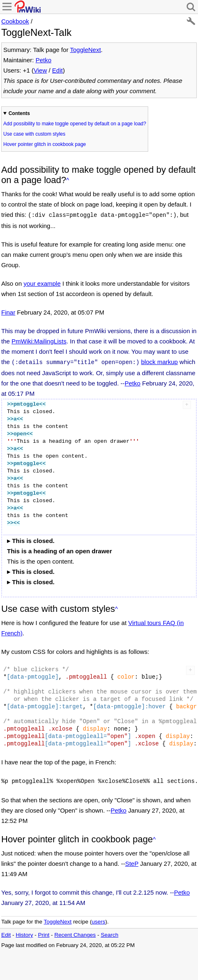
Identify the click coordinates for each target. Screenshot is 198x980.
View (40, 70)
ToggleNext (85, 50)
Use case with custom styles (34, 134)
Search (110, 932)
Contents (19, 113)
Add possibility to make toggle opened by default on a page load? (75, 124)
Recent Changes (75, 932)
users (99, 919)
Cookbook (15, 21)
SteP (132, 861)
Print (44, 932)
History (24, 932)
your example (42, 283)
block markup (160, 361)
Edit (58, 70)
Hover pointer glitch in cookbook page (45, 144)
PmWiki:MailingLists (39, 340)
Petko (43, 60)
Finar (8, 311)
